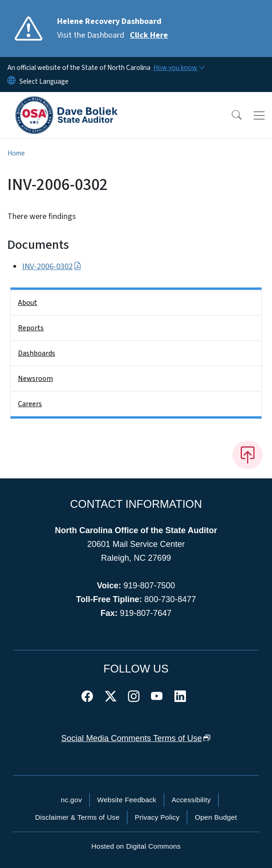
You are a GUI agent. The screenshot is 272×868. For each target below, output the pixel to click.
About (28, 303)
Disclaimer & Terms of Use (77, 817)
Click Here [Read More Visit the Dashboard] (149, 35)
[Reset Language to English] (12, 81)
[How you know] (179, 68)
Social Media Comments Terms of (136, 738)
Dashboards (37, 353)
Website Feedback (127, 800)
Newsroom (35, 379)
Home (16, 153)
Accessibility (191, 800)
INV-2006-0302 (52, 267)
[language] (44, 81)
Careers (30, 404)
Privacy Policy (157, 817)
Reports (31, 328)
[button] (231, 115)
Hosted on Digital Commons (136, 846)
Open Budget (216, 817)
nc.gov (71, 800)
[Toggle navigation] (259, 115)
